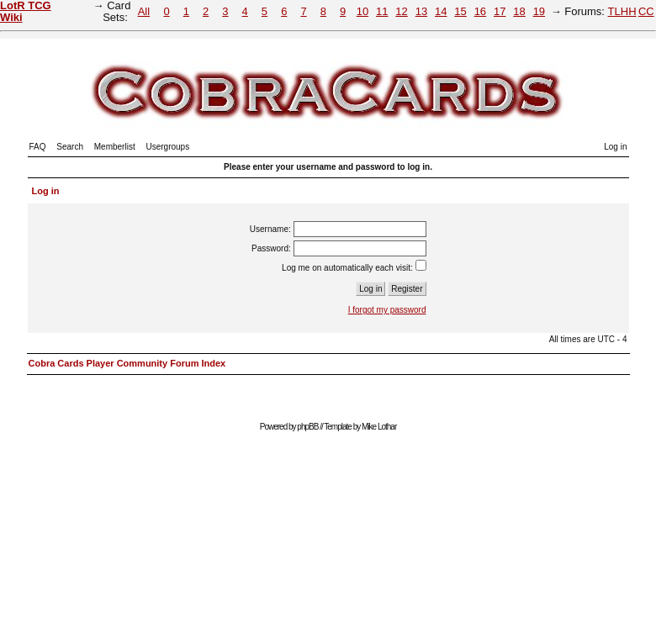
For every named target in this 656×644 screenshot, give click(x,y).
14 (441, 11)
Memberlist (115, 147)
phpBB (307, 427)
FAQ (38, 147)
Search (70, 147)
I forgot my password (387, 310)
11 (382, 11)
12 (401, 11)
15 (460, 11)
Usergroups (167, 147)
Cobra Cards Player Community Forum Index (127, 363)
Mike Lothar (379, 427)
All (144, 11)
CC (646, 11)
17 (500, 11)
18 (519, 11)
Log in (615, 147)
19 (539, 11)
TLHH (622, 11)
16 (480, 11)
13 (421, 11)
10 (362, 11)
